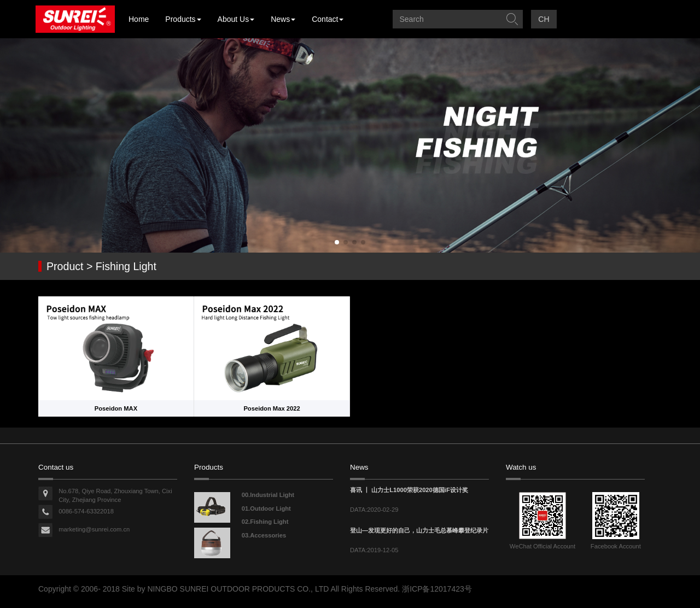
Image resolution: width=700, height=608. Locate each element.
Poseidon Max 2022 (272, 408)
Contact (328, 19)
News (283, 19)
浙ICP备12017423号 (437, 589)
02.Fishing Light (265, 522)
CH (544, 19)
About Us (236, 19)
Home (139, 19)
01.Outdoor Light (266, 508)
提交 (512, 19)
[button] (337, 242)
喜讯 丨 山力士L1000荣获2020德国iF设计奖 (409, 490)
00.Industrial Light (268, 495)
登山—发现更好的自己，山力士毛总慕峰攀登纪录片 (419, 530)
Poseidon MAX (116, 408)
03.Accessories (264, 535)
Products (183, 19)
